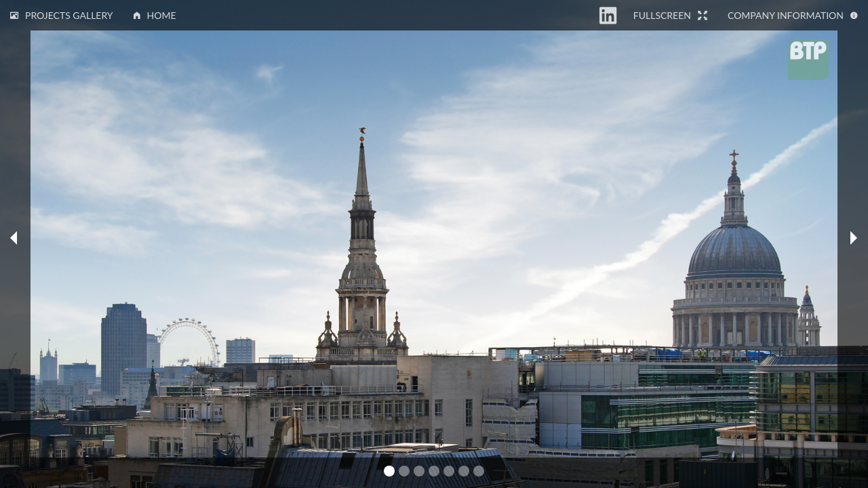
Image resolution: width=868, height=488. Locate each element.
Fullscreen (670, 15)
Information (793, 15)
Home (155, 15)
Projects (62, 15)
